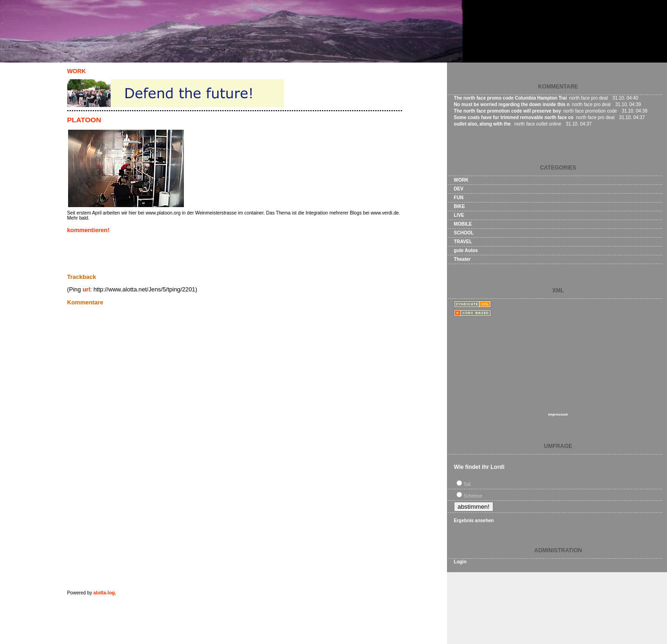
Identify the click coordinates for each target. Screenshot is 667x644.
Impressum (558, 414)
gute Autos (466, 250)
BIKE (459, 206)
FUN (459, 198)
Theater (462, 259)
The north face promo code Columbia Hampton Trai (510, 98)
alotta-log (104, 593)
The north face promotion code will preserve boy (507, 111)
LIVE (459, 215)
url (86, 289)
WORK (77, 71)
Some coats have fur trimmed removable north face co (514, 117)
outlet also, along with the (483, 124)
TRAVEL (463, 242)
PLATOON (84, 120)
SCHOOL (464, 233)
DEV (459, 189)
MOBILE (463, 224)
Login (460, 562)
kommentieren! (88, 230)
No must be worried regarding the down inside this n (512, 104)
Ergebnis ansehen (474, 521)
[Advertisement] (176, 253)
